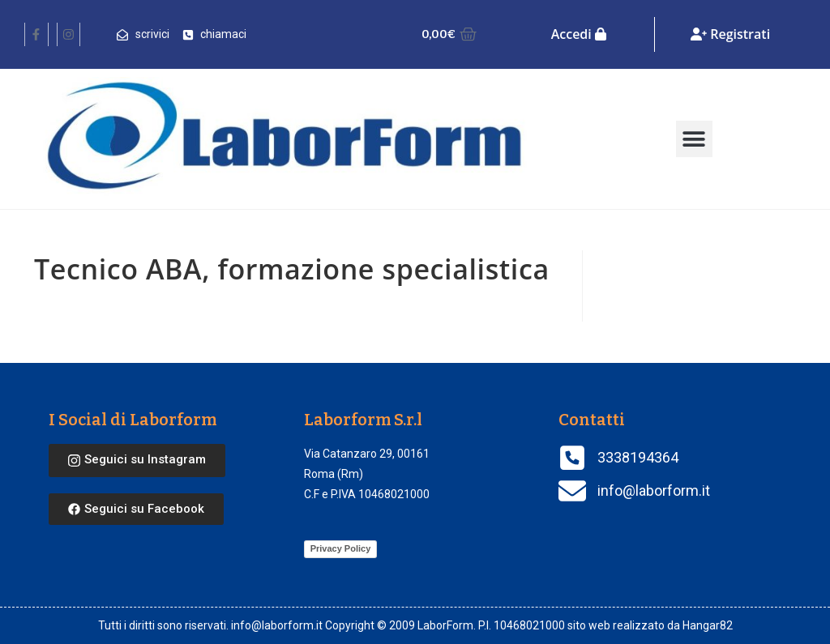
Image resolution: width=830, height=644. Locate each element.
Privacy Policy (341, 548)
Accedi (579, 34)
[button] (694, 139)
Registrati (730, 34)
